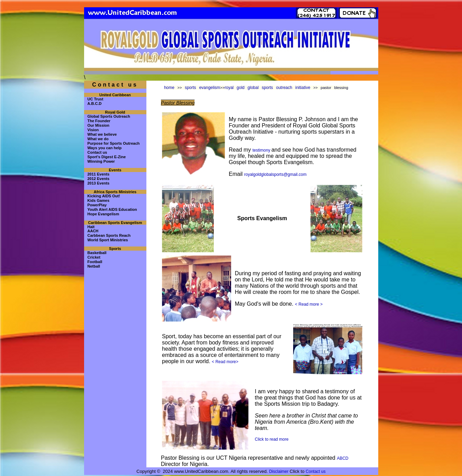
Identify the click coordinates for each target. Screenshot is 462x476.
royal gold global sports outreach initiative (268, 88)
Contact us (97, 152)
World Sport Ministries (108, 240)
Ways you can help (105, 148)
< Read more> (225, 362)
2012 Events (99, 179)
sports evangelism (202, 88)
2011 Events (99, 174)
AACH (93, 231)
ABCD (342, 458)
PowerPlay (97, 205)
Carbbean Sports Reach (109, 235)
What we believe (102, 134)
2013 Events (99, 183)
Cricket (94, 257)
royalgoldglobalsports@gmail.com (275, 174)
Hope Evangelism (103, 214)
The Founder (99, 121)
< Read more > (309, 304)
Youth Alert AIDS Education (112, 209)
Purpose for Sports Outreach (114, 143)
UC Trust (96, 99)
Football (95, 262)
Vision (93, 130)
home (169, 88)
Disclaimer (279, 471)
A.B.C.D (95, 104)
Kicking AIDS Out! (104, 196)
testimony (262, 150)
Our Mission (99, 125)
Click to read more (271, 439)
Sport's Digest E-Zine (107, 157)
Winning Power (101, 161)
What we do (98, 139)
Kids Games (99, 200)
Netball (94, 266)
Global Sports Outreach (109, 116)
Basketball (97, 253)
